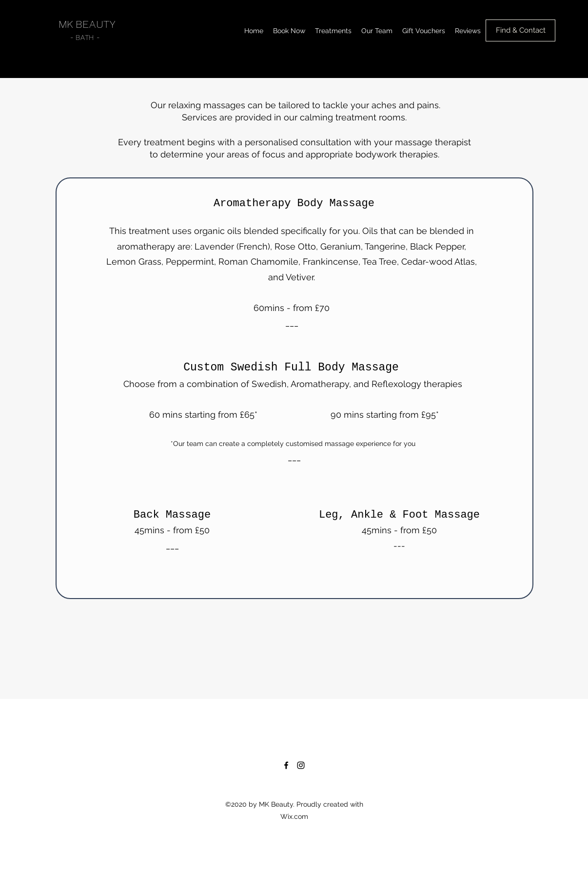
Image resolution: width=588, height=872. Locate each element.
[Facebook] (286, 765)
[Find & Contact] (520, 30)
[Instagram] (301, 765)
